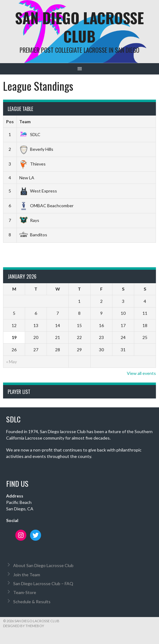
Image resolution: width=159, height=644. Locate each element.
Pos (10, 122)
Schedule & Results (32, 602)
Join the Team (27, 575)
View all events (141, 373)
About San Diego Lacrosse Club (43, 565)
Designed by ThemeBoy (24, 626)
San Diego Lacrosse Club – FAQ (43, 583)
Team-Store (25, 592)
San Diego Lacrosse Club (79, 27)
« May (11, 362)
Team (25, 122)
